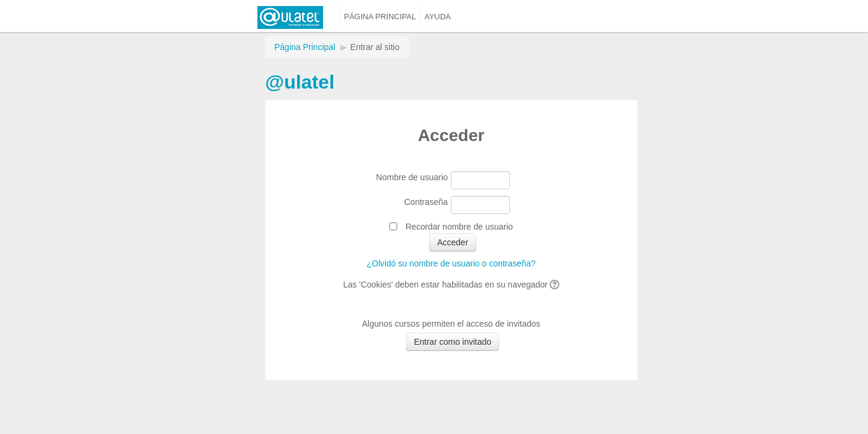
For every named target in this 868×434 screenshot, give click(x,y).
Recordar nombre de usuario (459, 227)
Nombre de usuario (412, 177)
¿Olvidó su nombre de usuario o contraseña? (451, 263)
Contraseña (426, 202)
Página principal (380, 17)
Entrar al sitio (375, 47)
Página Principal (305, 47)
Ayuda (438, 17)
